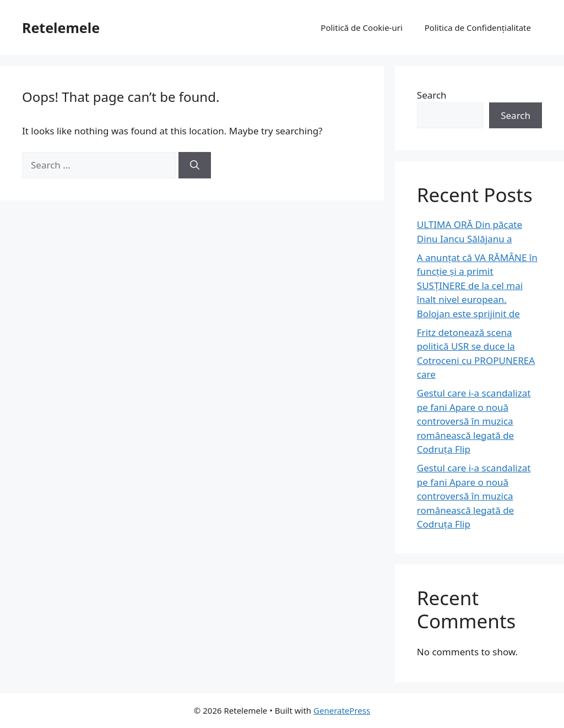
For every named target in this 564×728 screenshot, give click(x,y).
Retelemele (61, 28)
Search (432, 95)
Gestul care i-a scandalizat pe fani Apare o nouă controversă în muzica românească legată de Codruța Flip (474, 421)
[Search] (195, 165)
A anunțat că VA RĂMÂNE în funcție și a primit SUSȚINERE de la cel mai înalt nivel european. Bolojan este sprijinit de (477, 286)
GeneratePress (342, 710)
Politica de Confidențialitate (478, 28)
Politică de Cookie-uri (361, 28)
